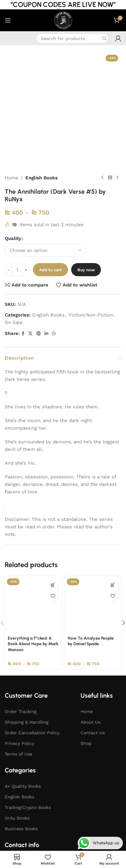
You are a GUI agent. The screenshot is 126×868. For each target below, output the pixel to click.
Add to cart (50, 169)
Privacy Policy (19, 642)
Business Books (21, 727)
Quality (13, 137)
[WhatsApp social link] (54, 232)
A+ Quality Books (23, 685)
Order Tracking (21, 610)
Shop (86, 642)
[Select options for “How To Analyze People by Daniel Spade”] (113, 484)
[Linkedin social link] (46, 232)
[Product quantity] (17, 168)
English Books (42, 77)
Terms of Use (18, 653)
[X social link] (30, 232)
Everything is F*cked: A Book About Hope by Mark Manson (33, 543)
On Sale (14, 221)
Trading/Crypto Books (28, 706)
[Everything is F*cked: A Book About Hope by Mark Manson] (33, 503)
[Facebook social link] (23, 232)
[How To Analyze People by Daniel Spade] (93, 503)
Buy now (86, 169)
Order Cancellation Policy (32, 631)
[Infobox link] (9, 38)
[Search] (72, 38)
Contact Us (93, 631)
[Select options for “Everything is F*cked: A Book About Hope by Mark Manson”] (53, 484)
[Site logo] (63, 20)
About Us (90, 621)
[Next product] (118, 77)
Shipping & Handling (26, 621)
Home (11, 77)
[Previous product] (102, 77)
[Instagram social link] (52, 791)
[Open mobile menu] (8, 20)
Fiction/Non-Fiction (91, 214)
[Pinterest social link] (39, 232)
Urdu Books (17, 717)
